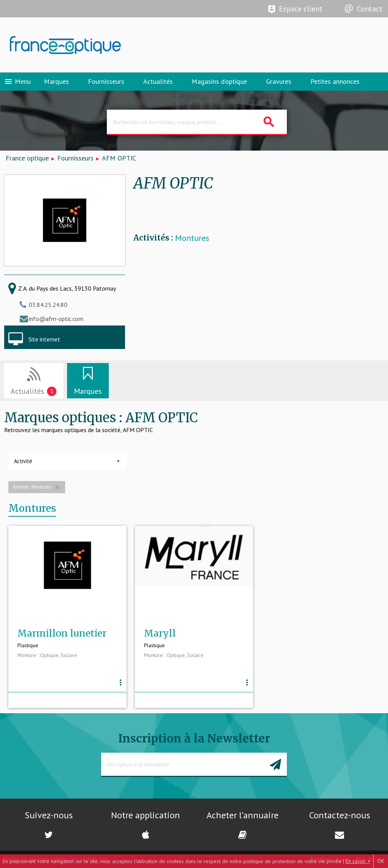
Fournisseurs (106, 81)
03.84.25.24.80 (48, 305)
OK (381, 861)
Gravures (279, 81)
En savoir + (358, 861)
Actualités (158, 81)
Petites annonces (335, 81)
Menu (17, 82)
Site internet (44, 339)
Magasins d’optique (219, 81)
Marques (56, 81)
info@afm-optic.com (56, 319)
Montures (192, 238)
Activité (23, 461)
